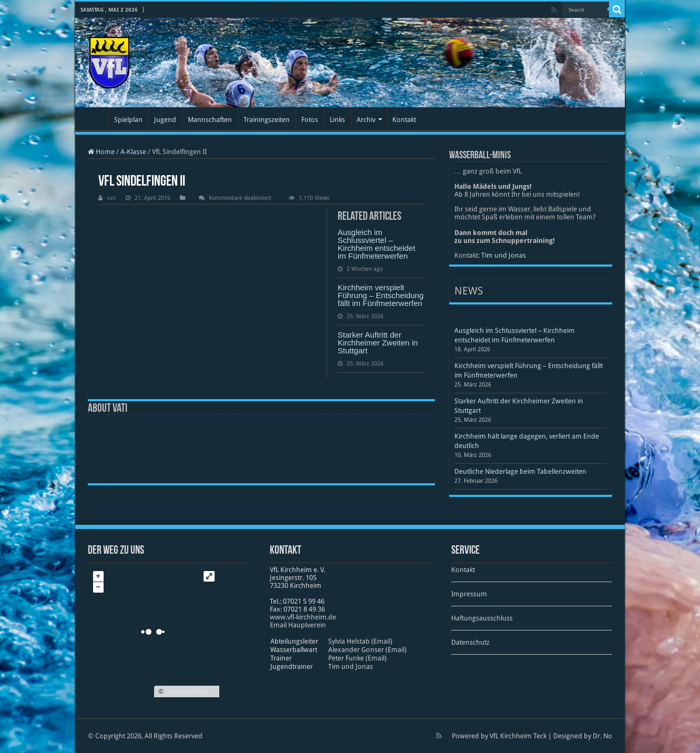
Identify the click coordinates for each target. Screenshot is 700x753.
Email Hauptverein (298, 625)
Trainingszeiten (267, 120)
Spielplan (128, 120)
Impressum (469, 594)
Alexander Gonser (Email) (367, 650)
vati (111, 198)
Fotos (310, 120)
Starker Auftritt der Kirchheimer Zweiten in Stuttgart (378, 343)
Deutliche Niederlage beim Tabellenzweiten (520, 471)
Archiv (366, 120)
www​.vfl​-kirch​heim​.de (303, 617)
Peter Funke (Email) (357, 658)
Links (337, 120)
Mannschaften (210, 120)
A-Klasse (133, 152)
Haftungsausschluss (482, 618)
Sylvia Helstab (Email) (360, 641)
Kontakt (404, 120)
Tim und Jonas (504, 255)
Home (101, 152)
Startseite (94, 118)
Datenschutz (470, 642)
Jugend (165, 120)
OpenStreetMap (187, 691)
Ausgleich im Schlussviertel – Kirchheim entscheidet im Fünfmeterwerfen (377, 244)
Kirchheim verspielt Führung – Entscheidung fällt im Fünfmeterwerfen (381, 295)
